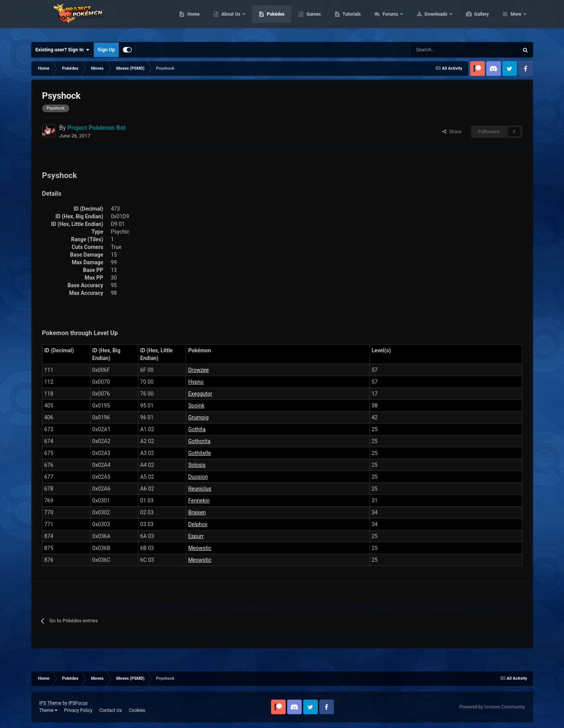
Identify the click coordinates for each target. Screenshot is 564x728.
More (516, 19)
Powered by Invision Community (492, 707)
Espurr (196, 536)
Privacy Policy (78, 710)
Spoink (196, 406)
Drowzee (198, 370)
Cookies (137, 710)
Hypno (196, 382)
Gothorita (199, 441)
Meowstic (200, 548)
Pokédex (312, 19)
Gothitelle (199, 453)
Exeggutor (200, 394)
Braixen (197, 512)
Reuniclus (200, 489)
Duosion (198, 477)
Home (230, 19)
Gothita (197, 429)
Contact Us (110, 710)
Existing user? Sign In (63, 50)
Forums (427, 19)
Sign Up (106, 50)
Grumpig (198, 417)
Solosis (197, 465)
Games (350, 19)
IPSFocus (78, 703)
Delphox (198, 524)
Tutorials (388, 19)
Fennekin (199, 501)
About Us (267, 19)
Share (452, 132)
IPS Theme (51, 703)
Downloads (473, 19)
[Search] (437, 50)
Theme (48, 710)
